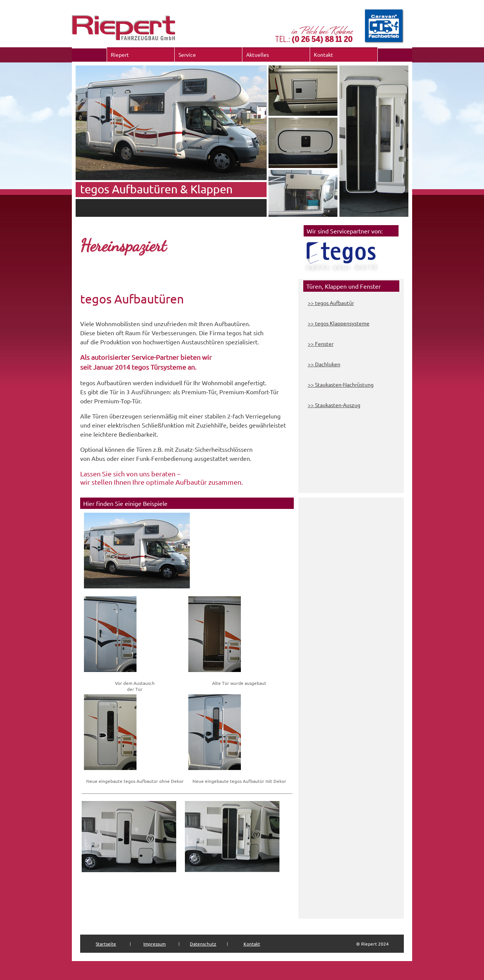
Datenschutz (203, 944)
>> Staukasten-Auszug (334, 405)
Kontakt (323, 54)
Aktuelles (258, 54)
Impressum (154, 944)
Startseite (106, 944)
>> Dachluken (324, 364)
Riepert (120, 54)
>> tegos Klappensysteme (339, 323)
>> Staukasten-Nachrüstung (341, 384)
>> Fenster (321, 344)
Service (187, 54)
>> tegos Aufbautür (331, 303)
